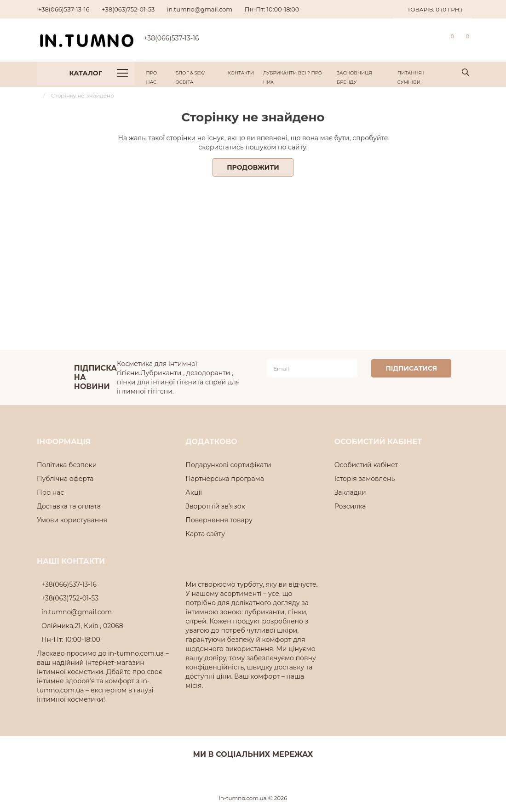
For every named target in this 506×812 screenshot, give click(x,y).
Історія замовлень (365, 479)
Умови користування (72, 520)
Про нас (152, 77)
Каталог (99, 73)
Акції (194, 492)
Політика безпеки (67, 465)
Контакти (241, 73)
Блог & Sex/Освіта (190, 77)
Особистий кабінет (366, 465)
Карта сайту (205, 534)
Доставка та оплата (69, 506)
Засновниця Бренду (354, 77)
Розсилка (350, 506)
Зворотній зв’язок (215, 506)
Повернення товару (219, 520)
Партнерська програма (225, 479)
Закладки (350, 492)
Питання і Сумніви (411, 77)
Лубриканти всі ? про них (293, 77)
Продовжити (253, 167)
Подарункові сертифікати (228, 465)
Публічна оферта (65, 479)
